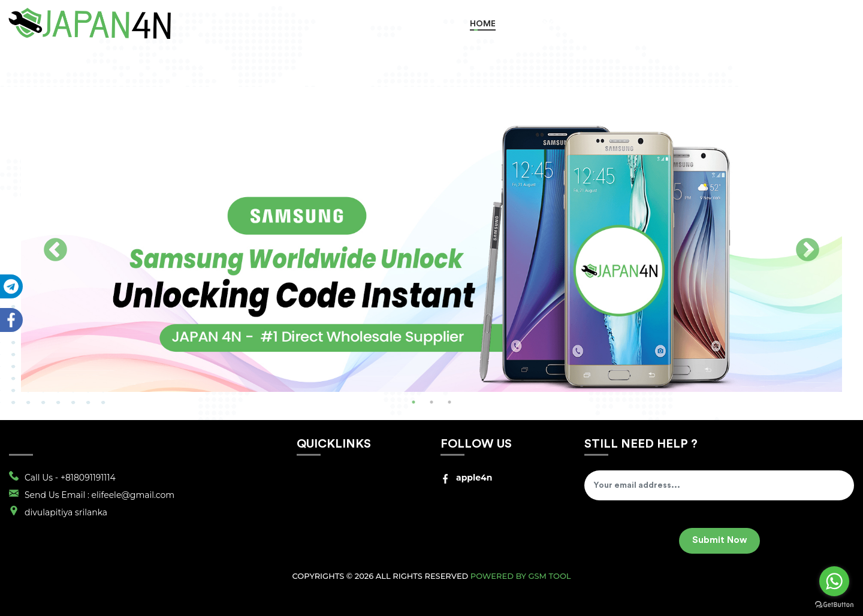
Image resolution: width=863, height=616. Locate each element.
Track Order (701, 24)
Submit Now (719, 540)
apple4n (466, 478)
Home (483, 24)
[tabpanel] (431, 242)
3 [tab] (449, 402)
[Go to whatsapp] (834, 581)
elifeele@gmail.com (133, 495)
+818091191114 (88, 478)
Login (832, 24)
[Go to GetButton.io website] (834, 604)
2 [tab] (431, 402)
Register (773, 24)
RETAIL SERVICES (618, 24)
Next (808, 251)
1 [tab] (414, 402)
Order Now (539, 24)
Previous (55, 251)
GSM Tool (549, 576)
